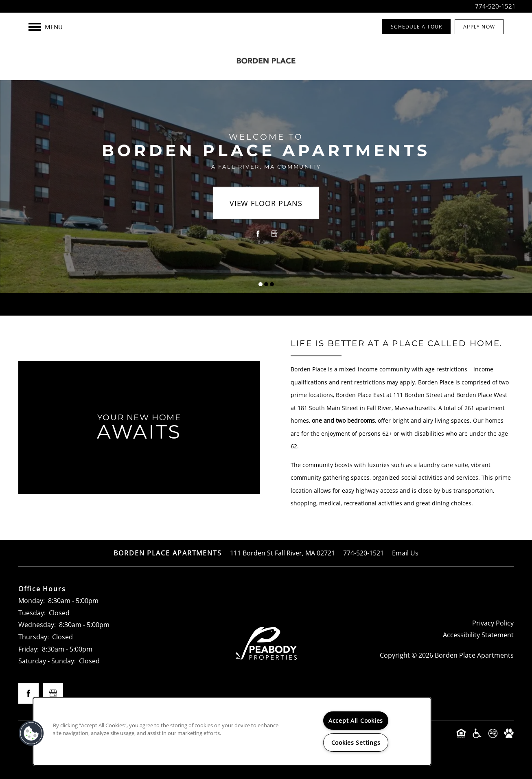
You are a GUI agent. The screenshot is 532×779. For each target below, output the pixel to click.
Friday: (28, 649)
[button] (416, 27)
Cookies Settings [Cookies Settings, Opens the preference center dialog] (356, 743)
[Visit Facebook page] (258, 234)
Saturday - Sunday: (47, 661)
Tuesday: (32, 613)
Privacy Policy (493, 623)
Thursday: (34, 637)
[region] (232, 731)
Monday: (32, 600)
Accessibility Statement (478, 635)
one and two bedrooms (343, 420)
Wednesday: (37, 624)
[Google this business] (274, 234)
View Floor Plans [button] (266, 203)
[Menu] (46, 27)
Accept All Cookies (356, 721)
